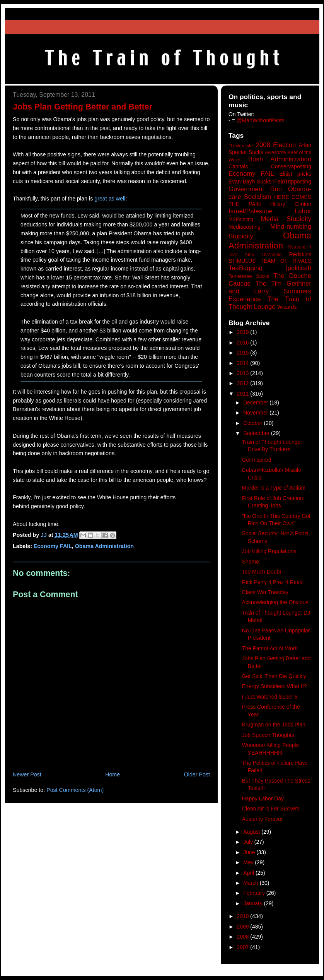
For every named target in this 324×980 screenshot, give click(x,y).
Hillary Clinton (291, 204)
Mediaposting (245, 227)
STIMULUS (242, 261)
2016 (244, 343)
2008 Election (276, 145)
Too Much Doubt (262, 572)
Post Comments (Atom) (75, 790)
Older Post (197, 774)
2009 (244, 927)
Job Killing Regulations (269, 551)
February (255, 893)
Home (113, 774)
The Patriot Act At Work (270, 648)
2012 (244, 383)
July (249, 842)
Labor (303, 211)
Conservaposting (291, 166)
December (256, 403)
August (252, 832)
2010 (244, 916)
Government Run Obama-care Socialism (270, 193)
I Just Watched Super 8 (270, 697)
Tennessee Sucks (249, 276)
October (253, 423)
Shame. (251, 562)
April (249, 873)
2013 (244, 373)
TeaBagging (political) (270, 268)
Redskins (300, 254)
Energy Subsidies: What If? (275, 686)
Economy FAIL (53, 546)
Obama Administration (104, 546)
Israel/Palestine (251, 211)
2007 (244, 947)
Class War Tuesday (265, 592)
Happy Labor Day (263, 798)
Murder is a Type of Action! (274, 488)
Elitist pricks (295, 174)
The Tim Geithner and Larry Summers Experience (270, 291)
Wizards (287, 307)
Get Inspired (257, 460)
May (249, 862)
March (252, 883)
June (250, 852)
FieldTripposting (292, 182)
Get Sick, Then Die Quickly (274, 676)
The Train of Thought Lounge (270, 303)
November (256, 413)
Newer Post (27, 774)
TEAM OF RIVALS (286, 261)
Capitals (238, 166)
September (257, 433)
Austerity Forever (263, 819)
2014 (244, 363)
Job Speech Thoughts (268, 735)
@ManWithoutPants (261, 120)
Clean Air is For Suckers (271, 809)
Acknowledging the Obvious (275, 602)
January (253, 903)
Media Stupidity (286, 219)
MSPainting (241, 219)
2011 (244, 394)
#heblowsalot (241, 146)
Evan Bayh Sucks (250, 182)
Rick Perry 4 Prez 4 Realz (273, 582)
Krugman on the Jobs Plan (274, 725)
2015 (244, 353)
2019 (244, 332)
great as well (110, 199)
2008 (244, 937)
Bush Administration (280, 159)
